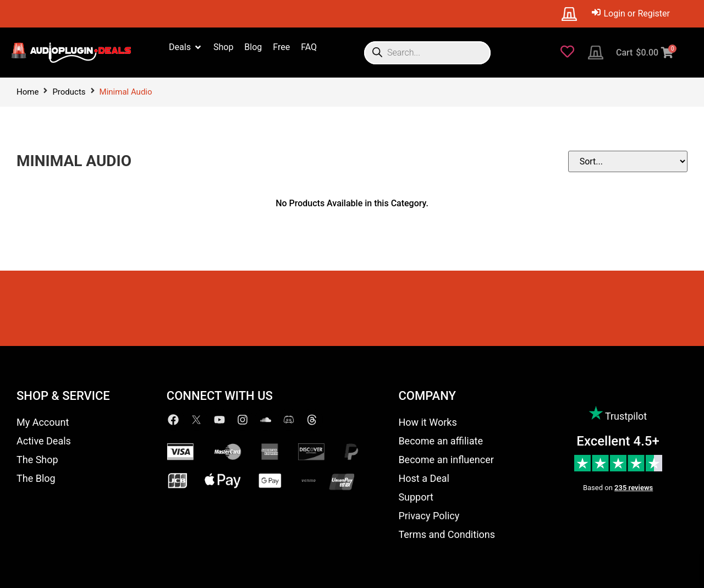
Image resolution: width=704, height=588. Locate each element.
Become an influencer (446, 460)
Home (28, 92)
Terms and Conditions (447, 534)
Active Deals (44, 441)
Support (416, 497)
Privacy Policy (429, 516)
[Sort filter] (632, 161)
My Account (43, 422)
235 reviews (634, 488)
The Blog (36, 478)
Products (69, 92)
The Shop (37, 460)
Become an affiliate (441, 441)
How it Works (427, 422)
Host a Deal (424, 478)
